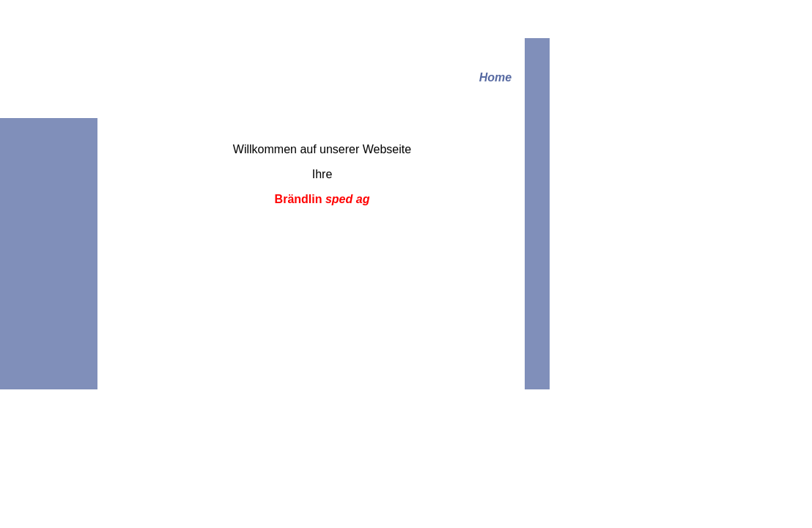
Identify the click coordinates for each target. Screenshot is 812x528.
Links (160, 220)
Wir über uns (177, 163)
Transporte (173, 182)
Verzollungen (178, 201)
